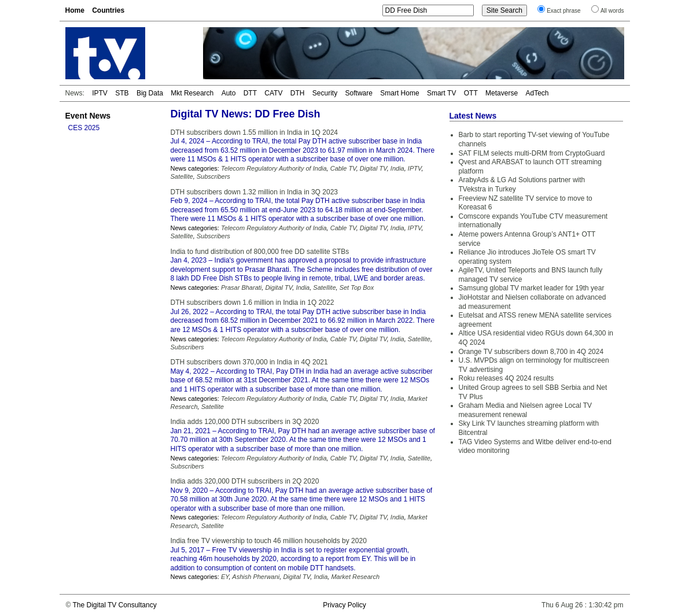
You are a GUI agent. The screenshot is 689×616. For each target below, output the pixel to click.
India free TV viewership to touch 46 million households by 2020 (269, 541)
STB (122, 93)
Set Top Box (357, 287)
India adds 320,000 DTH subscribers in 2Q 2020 (245, 481)
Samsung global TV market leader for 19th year (532, 288)
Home (75, 10)
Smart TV (441, 93)
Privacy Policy (344, 605)
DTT (250, 93)
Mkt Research (192, 93)
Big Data (150, 93)
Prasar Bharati (241, 287)
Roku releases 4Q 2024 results (506, 378)
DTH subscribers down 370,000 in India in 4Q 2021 (249, 362)
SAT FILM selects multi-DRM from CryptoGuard (532, 153)
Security (325, 93)
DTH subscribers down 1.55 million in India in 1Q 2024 (254, 132)
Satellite (182, 176)
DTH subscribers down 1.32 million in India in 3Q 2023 (254, 192)
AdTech (537, 93)
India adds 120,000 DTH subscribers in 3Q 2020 (245, 422)
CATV (273, 93)
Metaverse (502, 93)
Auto (229, 93)
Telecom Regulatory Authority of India (274, 168)
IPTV (100, 93)
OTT (471, 93)
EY (225, 577)
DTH (298, 93)
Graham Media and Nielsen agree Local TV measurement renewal (526, 410)
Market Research (355, 577)
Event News (88, 116)
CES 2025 (84, 128)
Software (359, 93)
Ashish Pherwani (256, 577)
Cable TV (343, 168)
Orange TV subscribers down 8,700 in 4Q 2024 (531, 352)
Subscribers (213, 176)
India (397, 168)
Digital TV (373, 168)
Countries (108, 10)
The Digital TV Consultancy (114, 605)
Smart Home (399, 93)
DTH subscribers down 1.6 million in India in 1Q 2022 (253, 303)
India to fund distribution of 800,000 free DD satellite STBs (260, 252)
